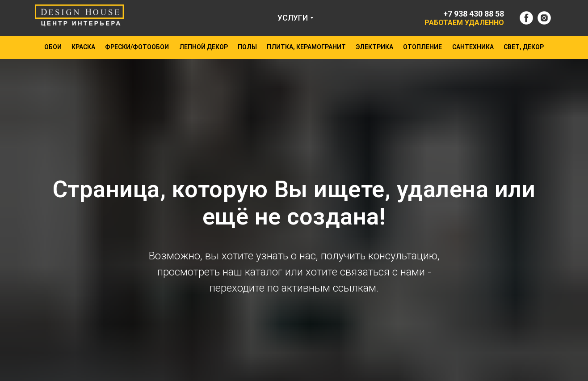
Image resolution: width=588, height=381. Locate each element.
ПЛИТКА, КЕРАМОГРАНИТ (306, 47)
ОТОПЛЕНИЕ (422, 47)
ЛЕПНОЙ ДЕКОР (204, 47)
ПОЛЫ (247, 47)
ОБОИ (53, 47)
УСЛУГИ (293, 18)
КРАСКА (83, 47)
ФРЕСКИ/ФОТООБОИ (137, 47)
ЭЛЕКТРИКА (374, 47)
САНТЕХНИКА (473, 47)
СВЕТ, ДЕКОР (524, 47)
